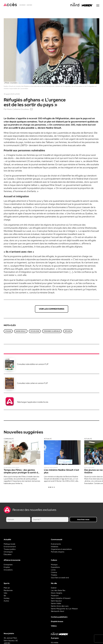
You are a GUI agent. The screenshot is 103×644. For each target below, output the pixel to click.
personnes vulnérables (52, 332)
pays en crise (35, 332)
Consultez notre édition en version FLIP (33, 365)
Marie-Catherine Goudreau (19, 110)
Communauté (9, 439)
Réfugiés (68, 332)
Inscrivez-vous (83, 520)
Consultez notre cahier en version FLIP (32, 384)
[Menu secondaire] (98, 6)
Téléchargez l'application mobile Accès (33, 403)
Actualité (48, 439)
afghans (8, 332)
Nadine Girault (21, 332)
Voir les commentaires (52, 310)
